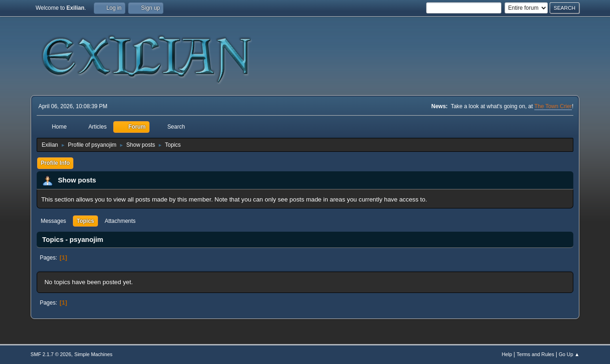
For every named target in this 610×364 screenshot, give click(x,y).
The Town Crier (553, 106)
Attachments (120, 221)
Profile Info (55, 163)
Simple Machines (93, 354)
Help (507, 354)
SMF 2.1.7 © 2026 (51, 354)
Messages (54, 221)
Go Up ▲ (569, 354)
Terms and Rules (535, 354)
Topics (85, 221)
